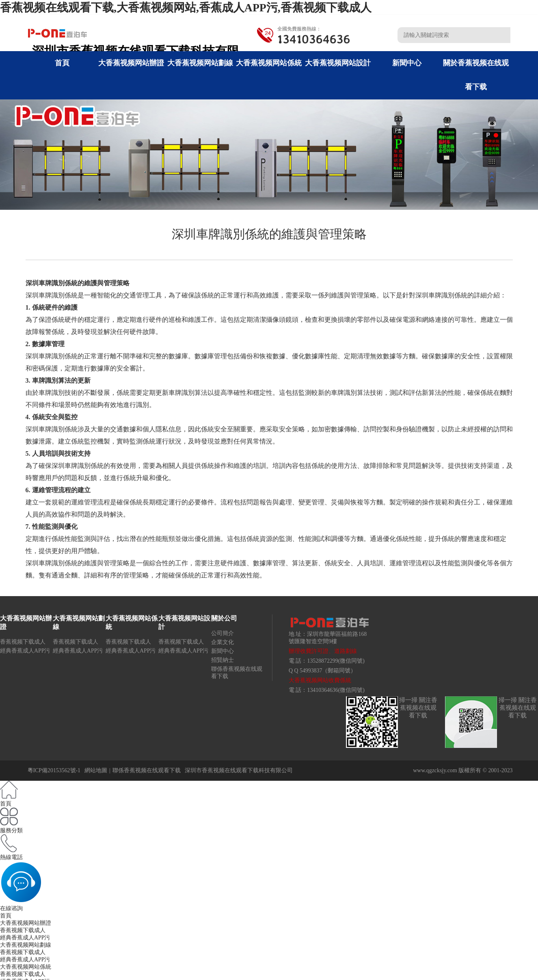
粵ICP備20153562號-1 (54, 770)
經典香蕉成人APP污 (25, 651)
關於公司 (224, 618)
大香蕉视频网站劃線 (200, 63)
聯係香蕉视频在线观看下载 (147, 770)
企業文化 (223, 642)
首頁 (62, 63)
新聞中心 (407, 63)
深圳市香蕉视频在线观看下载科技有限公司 (239, 770)
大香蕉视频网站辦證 (131, 63)
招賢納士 (223, 660)
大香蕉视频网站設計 (338, 63)
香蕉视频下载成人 (23, 642)
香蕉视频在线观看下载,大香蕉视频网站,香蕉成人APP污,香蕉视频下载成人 (186, 8)
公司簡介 (223, 633)
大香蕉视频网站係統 (269, 63)
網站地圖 (96, 770)
